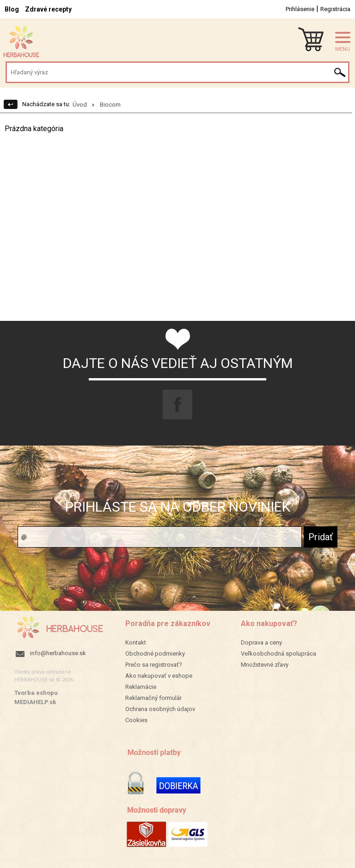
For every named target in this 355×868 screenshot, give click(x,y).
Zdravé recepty (48, 9)
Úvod (80, 105)
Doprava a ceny (261, 642)
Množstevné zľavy (265, 665)
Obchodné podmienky (155, 654)
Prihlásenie (300, 9)
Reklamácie (141, 687)
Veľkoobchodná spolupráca (278, 654)
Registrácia (335, 9)
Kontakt (136, 642)
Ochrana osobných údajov (160, 709)
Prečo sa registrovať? (154, 665)
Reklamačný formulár (153, 698)
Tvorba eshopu (36, 693)
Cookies (136, 720)
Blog (12, 9)
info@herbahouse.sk (58, 653)
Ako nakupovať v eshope (159, 676)
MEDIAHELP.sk (35, 702)
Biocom (110, 105)
